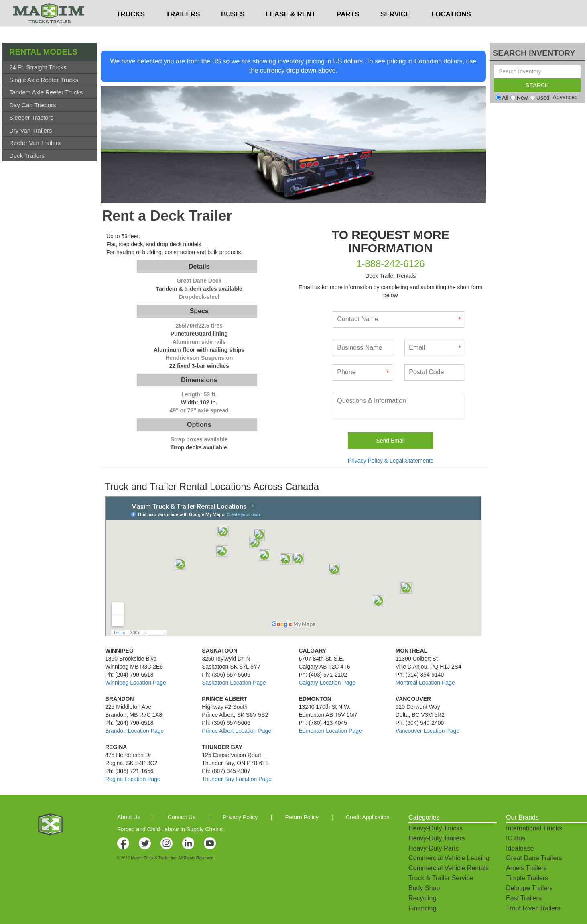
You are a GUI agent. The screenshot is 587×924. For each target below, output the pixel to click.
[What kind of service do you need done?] (398, 406)
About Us (129, 817)
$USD (386, 8)
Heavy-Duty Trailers (437, 838)
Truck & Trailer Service (441, 878)
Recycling (422, 898)
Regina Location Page (133, 779)
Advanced (565, 97)
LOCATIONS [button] (451, 30)
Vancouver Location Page (428, 731)
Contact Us (182, 817)
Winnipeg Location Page (136, 683)
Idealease (520, 848)
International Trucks (534, 828)
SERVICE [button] (395, 30)
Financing (422, 908)
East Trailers (524, 898)
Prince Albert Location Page (237, 731)
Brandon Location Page (134, 731)
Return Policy (302, 817)
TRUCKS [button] (131, 30)
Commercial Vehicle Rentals (449, 868)
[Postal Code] (434, 372)
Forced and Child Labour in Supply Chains (170, 829)
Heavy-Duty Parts (434, 848)
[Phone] (363, 372)
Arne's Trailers (526, 868)
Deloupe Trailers (529, 888)
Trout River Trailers (533, 908)
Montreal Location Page (425, 683)
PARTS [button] (348, 30)
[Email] (434, 348)
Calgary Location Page (327, 683)
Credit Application (368, 817)
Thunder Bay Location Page (237, 779)
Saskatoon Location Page (234, 683)
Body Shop (424, 888)
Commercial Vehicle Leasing (449, 858)
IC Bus (516, 838)
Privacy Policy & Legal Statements (391, 461)
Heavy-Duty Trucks (436, 828)
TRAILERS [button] (183, 30)
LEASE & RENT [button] (291, 30)
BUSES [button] (233, 30)
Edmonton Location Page (330, 731)
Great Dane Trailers (534, 858)
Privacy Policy (240, 817)
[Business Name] (363, 348)
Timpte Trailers (527, 878)
